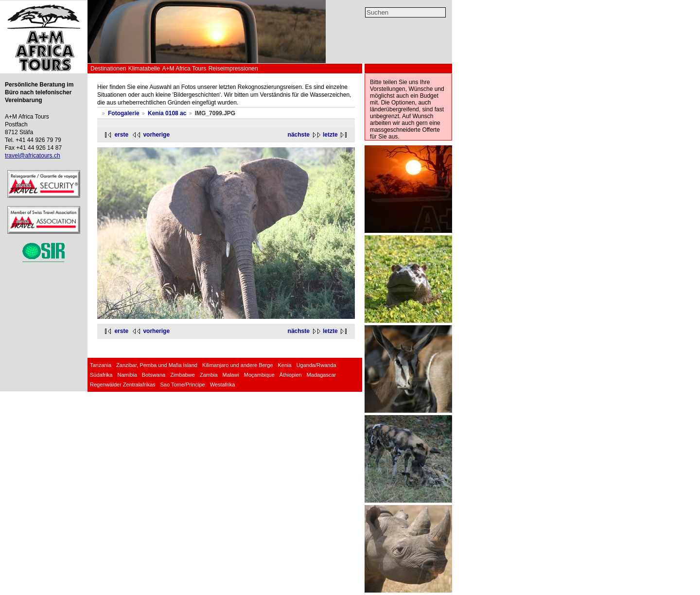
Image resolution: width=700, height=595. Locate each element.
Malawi (231, 375)
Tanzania (101, 365)
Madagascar (322, 375)
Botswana (154, 375)
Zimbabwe (183, 375)
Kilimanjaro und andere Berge (238, 365)
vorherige (156, 135)
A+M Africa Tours (184, 69)
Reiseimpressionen (233, 69)
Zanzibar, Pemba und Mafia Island (157, 365)
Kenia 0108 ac (167, 113)
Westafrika (223, 385)
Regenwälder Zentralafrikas (123, 385)
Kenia (285, 365)
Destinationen (108, 69)
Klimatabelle (144, 69)
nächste (299, 135)
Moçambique (259, 375)
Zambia (209, 375)
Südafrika (101, 375)
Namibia (127, 375)
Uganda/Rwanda (316, 365)
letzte (330, 135)
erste (121, 135)
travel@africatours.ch (33, 156)
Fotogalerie (124, 113)
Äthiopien (291, 375)
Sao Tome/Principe (183, 385)
